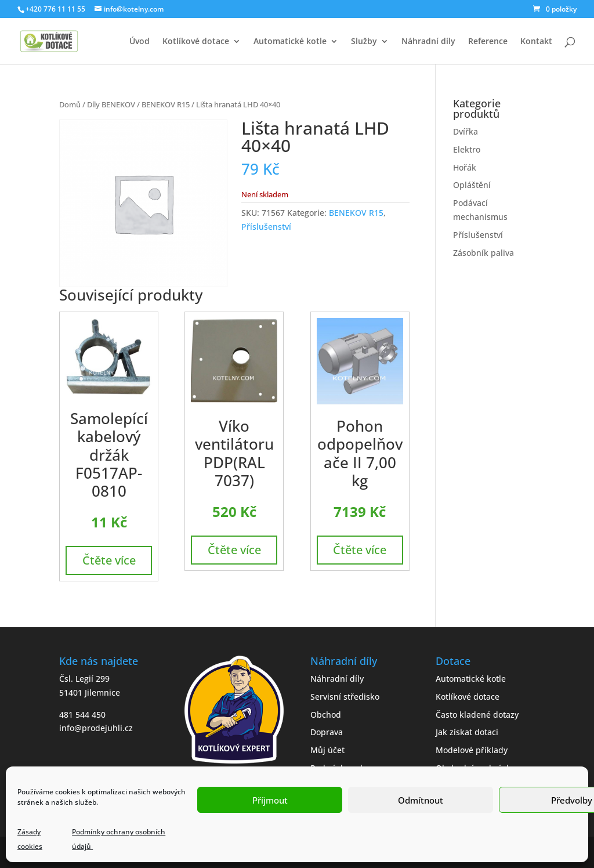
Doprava (327, 732)
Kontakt (536, 42)
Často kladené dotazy (477, 715)
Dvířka (466, 131)
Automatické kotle (290, 42)
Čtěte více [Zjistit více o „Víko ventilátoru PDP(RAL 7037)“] (234, 550)
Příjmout (270, 800)
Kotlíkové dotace (196, 42)
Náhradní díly (428, 42)
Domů (70, 104)
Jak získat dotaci (467, 732)
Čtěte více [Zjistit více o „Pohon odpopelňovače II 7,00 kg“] (360, 550)
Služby (364, 42)
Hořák (465, 167)
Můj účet (327, 750)
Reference (488, 42)
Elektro (467, 149)
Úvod (140, 42)
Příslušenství (266, 227)
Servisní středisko (345, 697)
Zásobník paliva (483, 253)
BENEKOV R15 (166, 104)
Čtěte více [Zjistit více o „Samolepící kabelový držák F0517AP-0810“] (109, 560)
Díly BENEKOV (111, 104)
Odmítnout (421, 800)
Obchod (326, 715)
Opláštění (472, 185)
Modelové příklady (472, 750)
